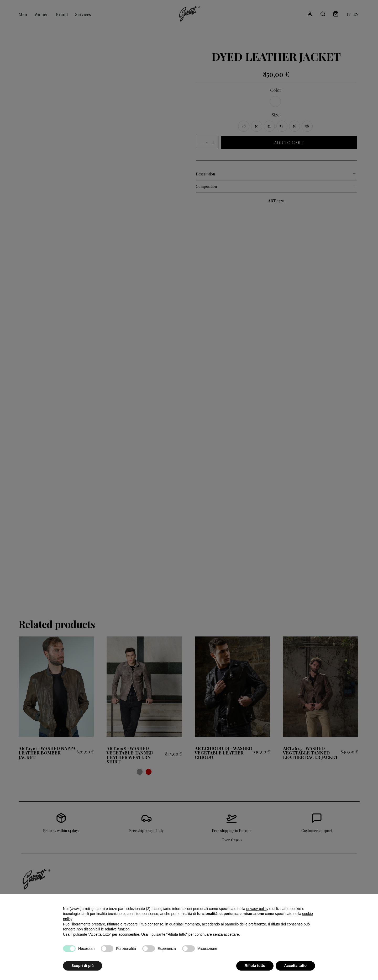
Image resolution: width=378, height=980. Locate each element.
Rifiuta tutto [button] (255, 966)
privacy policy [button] (257, 909)
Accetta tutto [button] (295, 966)
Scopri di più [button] (83, 966)
